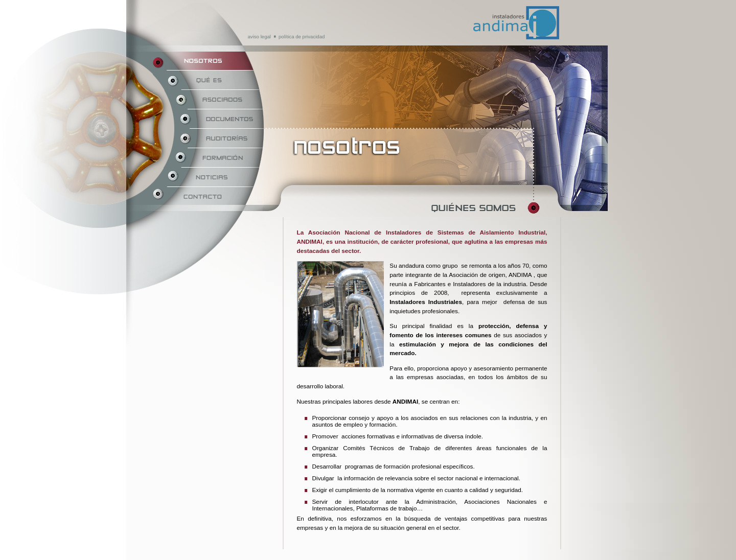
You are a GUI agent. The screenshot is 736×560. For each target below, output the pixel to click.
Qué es (208, 80)
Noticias (208, 177)
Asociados (208, 100)
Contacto (208, 197)
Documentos (208, 119)
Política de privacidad (302, 37)
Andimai (469, 6)
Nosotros (208, 61)
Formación (208, 158)
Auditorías (208, 138)
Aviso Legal (259, 37)
